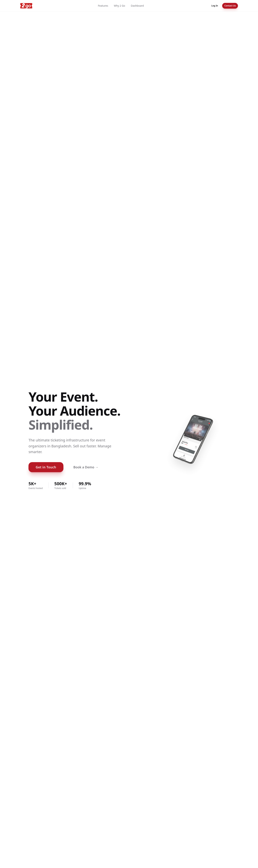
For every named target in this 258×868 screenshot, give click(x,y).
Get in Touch (46, 467)
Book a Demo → (86, 467)
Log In (215, 6)
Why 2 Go (119, 6)
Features (103, 6)
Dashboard (137, 6)
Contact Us (230, 6)
